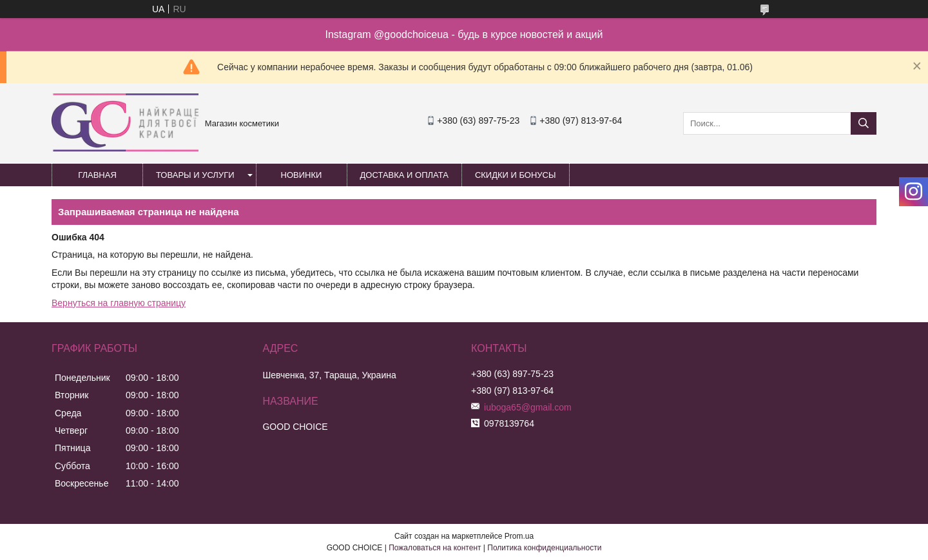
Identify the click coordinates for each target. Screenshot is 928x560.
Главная (97, 175)
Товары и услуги (195, 175)
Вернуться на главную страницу (119, 303)
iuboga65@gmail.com (528, 407)
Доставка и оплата (404, 175)
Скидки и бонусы (516, 175)
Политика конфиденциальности (544, 548)
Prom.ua (519, 536)
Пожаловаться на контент (435, 548)
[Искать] (864, 123)
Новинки (302, 175)
